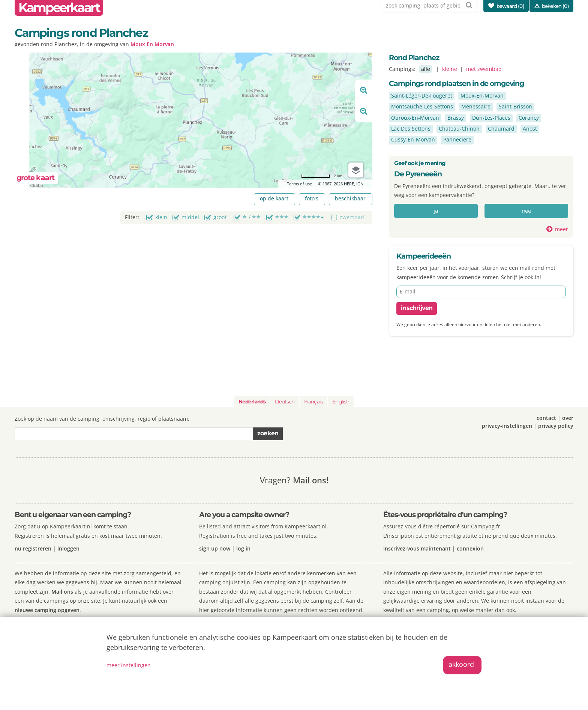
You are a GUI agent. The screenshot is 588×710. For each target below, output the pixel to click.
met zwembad (484, 69)
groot (220, 217)
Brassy (456, 118)
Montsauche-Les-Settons (422, 106)
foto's (312, 198)
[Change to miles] (322, 176)
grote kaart (35, 178)
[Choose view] (356, 170)
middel (190, 217)
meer (562, 229)
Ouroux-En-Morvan (415, 118)
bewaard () (510, 6)
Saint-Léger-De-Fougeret (422, 96)
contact (546, 418)
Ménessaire (476, 106)
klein (161, 217)
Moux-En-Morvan (482, 96)
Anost (530, 129)
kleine (450, 69)
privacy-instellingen (507, 426)
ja (436, 211)
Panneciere (457, 139)
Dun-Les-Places (491, 118)
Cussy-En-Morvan (413, 139)
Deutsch (285, 402)
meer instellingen (129, 665)
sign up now (215, 548)
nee (526, 211)
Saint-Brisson (515, 106)
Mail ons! (311, 480)
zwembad (352, 217)
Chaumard (501, 129)
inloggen (68, 548)
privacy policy (556, 426)
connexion (470, 548)
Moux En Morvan (152, 44)
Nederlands (252, 402)
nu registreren (33, 548)
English (341, 402)
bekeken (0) (555, 6)
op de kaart (274, 198)
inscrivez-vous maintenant (417, 548)
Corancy (529, 118)
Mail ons (62, 592)
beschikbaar (350, 198)
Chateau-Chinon (459, 129)
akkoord (461, 664)
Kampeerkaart (59, 8)
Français (313, 402)
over (568, 418)
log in (243, 548)
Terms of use (299, 184)
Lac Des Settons (411, 129)
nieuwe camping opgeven (47, 610)
